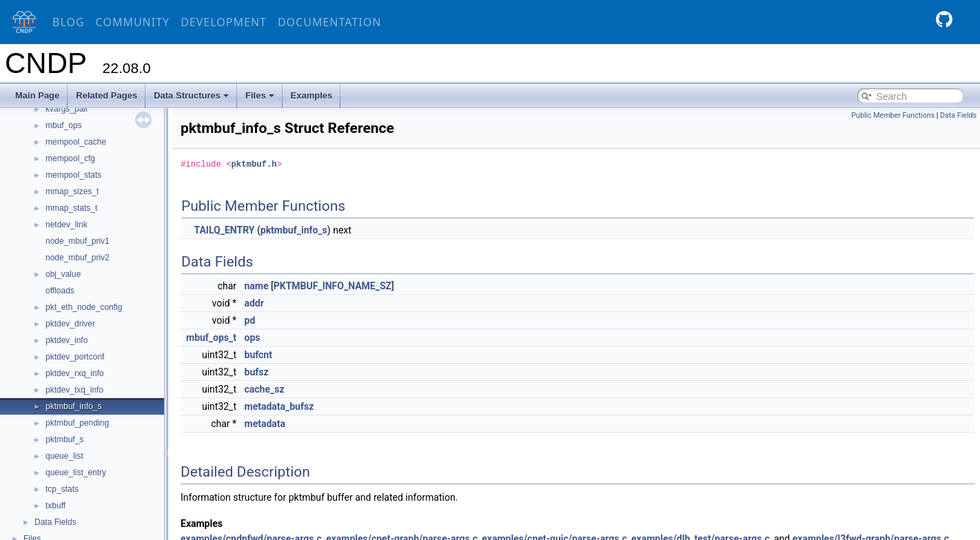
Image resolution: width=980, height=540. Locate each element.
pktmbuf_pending (77, 423)
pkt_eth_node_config (84, 307)
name (257, 286)
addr (254, 303)
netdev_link (67, 225)
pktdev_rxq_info (75, 373)
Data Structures (191, 95)
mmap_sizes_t (72, 191)
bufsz (257, 372)
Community (133, 22)
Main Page (37, 95)
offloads (60, 291)
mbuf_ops (64, 125)
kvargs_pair (67, 109)
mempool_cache (76, 142)
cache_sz (265, 389)
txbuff (55, 506)
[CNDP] (21, 22)
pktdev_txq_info (74, 390)
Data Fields (55, 522)
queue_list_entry (76, 473)
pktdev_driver (70, 324)
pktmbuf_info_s (73, 406)
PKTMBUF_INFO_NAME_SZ (333, 286)
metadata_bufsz (279, 406)
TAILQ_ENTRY (224, 230)
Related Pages (106, 95)
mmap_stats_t (71, 208)
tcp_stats (62, 489)
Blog (69, 22)
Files (260, 95)
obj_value (63, 274)
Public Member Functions (893, 115)
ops (253, 337)
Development (224, 22)
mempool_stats (73, 175)
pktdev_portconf (75, 357)
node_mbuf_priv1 (78, 241)
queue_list (64, 456)
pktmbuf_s (64, 439)
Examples (312, 95)
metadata (265, 424)
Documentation (329, 22)
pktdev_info (67, 340)
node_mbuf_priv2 (78, 258)
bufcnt (258, 355)
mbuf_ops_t (211, 337)
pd (250, 320)
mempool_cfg (70, 158)
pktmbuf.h (254, 165)
